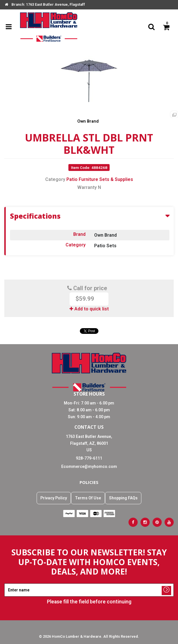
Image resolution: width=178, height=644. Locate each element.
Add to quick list (89, 309)
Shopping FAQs (123, 498)
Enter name (91, 583)
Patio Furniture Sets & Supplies (100, 179)
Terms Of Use (88, 498)
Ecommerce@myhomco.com (89, 466)
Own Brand (88, 121)
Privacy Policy (54, 498)
